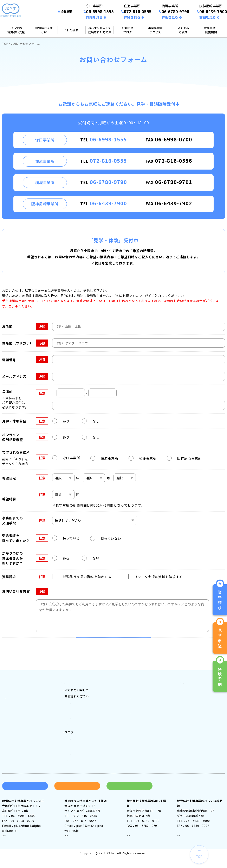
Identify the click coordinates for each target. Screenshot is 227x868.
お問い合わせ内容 (16, 591)
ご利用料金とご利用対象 (81, 705)
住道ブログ (78, 761)
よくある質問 (193, 705)
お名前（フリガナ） (18, 343)
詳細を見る (94, 17)
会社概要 (66, 11)
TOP (5, 44)
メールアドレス (14, 376)
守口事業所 (138, 711)
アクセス (12, 847)
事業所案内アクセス (155, 30)
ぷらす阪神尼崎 (81, 742)
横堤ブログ (78, 767)
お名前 (7, 326)
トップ (10, 705)
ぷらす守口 (78, 724)
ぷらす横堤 (78, 736)
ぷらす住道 (78, 730)
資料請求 (25, 797)
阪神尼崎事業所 (141, 730)
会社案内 (190, 711)
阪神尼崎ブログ (81, 774)
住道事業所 (138, 718)
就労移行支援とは (44, 30)
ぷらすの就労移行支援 (16, 30)
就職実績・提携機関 (211, 30)
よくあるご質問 (183, 30)
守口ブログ (78, 755)
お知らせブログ (128, 30)
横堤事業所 (138, 724)
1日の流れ (72, 30)
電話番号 (9, 360)
